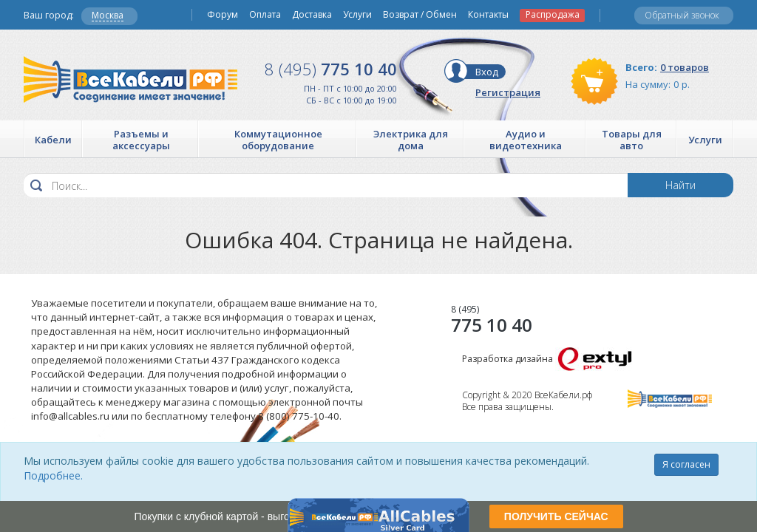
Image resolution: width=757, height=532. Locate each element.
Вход (487, 72)
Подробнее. (53, 475)
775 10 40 (331, 69)
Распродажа (553, 15)
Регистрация (508, 92)
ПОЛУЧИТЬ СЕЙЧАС (556, 516)
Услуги (357, 15)
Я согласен (686, 464)
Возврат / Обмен (420, 15)
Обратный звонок (682, 15)
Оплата (265, 15)
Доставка (312, 15)
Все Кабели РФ (130, 79)
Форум (223, 15)
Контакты (488, 15)
